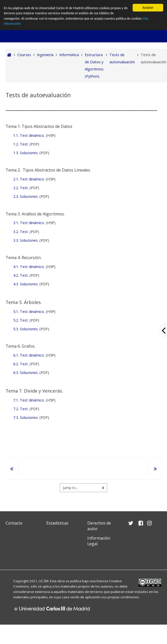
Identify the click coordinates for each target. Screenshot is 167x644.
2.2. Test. (21, 188)
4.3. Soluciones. (26, 284)
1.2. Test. (21, 144)
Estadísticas (57, 523)
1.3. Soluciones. (26, 153)
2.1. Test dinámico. (29, 179)
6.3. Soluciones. (26, 373)
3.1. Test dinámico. (29, 223)
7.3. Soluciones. (26, 417)
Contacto (14, 523)
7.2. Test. (21, 409)
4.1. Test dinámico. (29, 267)
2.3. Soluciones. (26, 196)
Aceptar (148, 8)
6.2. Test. (21, 364)
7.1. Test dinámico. (29, 400)
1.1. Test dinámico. (29, 135)
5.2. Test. (21, 320)
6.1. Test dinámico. (29, 355)
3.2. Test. (21, 232)
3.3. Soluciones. (26, 240)
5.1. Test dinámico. (29, 312)
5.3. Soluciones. (26, 329)
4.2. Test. (21, 275)
